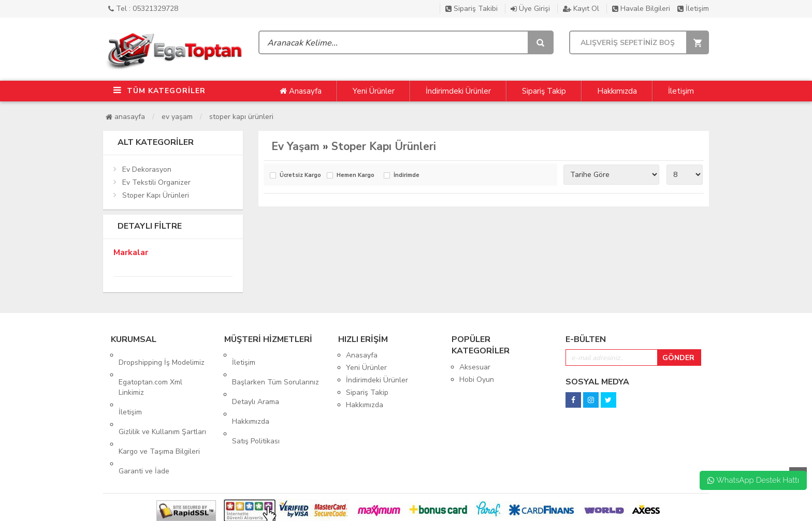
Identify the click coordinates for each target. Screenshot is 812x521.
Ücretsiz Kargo (300, 176)
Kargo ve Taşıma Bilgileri (159, 415)
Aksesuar (475, 367)
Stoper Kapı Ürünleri (241, 117)
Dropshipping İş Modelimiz (162, 355)
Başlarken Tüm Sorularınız (275, 368)
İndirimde (407, 176)
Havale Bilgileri (641, 9)
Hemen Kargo (356, 176)
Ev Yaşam (177, 117)
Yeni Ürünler (374, 91)
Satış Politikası (256, 405)
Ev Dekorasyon (147, 169)
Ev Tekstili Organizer (156, 182)
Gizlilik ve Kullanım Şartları (162, 403)
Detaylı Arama (256, 380)
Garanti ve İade (144, 428)
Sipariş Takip (544, 91)
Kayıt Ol (581, 9)
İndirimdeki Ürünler (458, 91)
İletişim (693, 9)
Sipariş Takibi (472, 9)
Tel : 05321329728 (143, 9)
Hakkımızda (617, 91)
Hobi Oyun (477, 379)
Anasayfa (301, 91)
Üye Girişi (530, 9)
